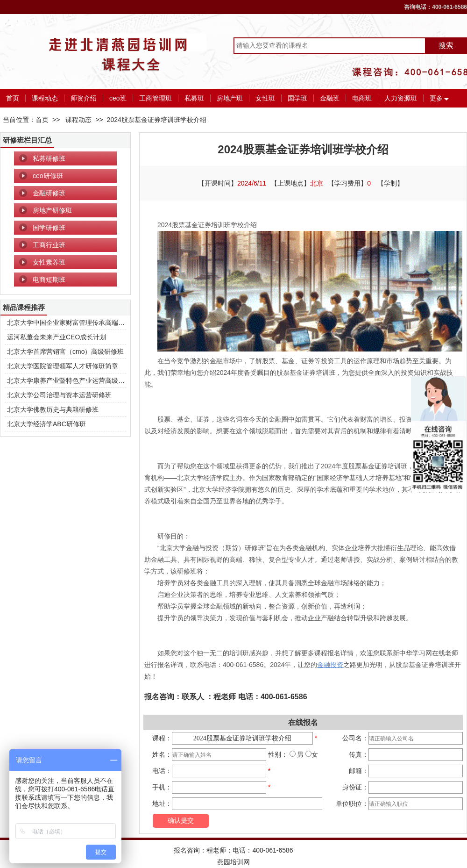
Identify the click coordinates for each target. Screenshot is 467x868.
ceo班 (118, 98)
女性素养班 (49, 262)
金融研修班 (49, 193)
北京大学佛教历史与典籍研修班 (53, 409)
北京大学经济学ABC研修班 (46, 424)
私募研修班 (49, 158)
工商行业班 (49, 245)
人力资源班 (401, 98)
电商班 (362, 98)
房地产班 (230, 98)
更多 (436, 98)
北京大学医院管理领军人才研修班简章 (63, 366)
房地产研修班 (52, 210)
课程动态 (45, 98)
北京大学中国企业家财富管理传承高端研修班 (72, 323)
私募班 (194, 98)
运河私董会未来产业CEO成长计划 (57, 337)
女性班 (265, 98)
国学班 (297, 98)
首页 (13, 98)
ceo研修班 (48, 176)
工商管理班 (156, 98)
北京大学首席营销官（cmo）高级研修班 (65, 352)
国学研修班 (49, 228)
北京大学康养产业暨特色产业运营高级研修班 (72, 380)
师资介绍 (84, 98)
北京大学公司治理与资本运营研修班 (59, 395)
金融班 (330, 98)
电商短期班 (49, 280)
